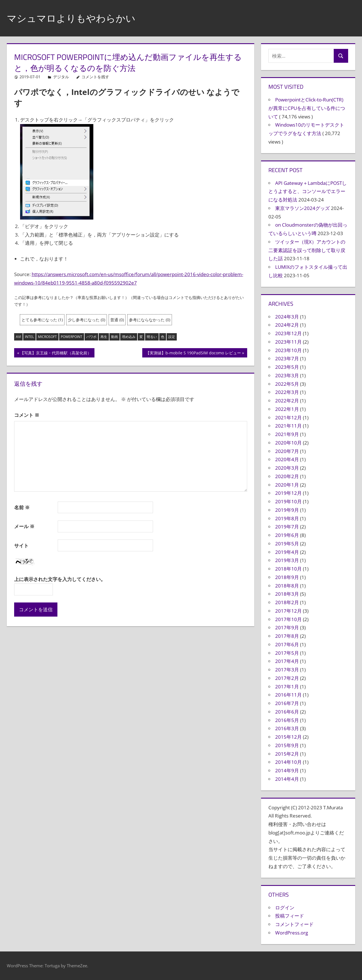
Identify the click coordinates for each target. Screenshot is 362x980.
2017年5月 (287, 653)
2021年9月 (287, 434)
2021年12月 (288, 418)
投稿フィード (290, 916)
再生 (104, 337)
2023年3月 (287, 375)
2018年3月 (287, 594)
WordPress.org (292, 933)
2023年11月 (288, 342)
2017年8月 (287, 636)
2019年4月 (287, 552)
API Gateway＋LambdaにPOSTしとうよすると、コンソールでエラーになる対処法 (308, 191)
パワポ (91, 337)
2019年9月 (287, 510)
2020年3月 (287, 468)
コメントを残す (95, 77)
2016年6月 (287, 712)
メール (24, 526)
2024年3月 (287, 317)
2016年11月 (288, 695)
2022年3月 (287, 392)
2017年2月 (287, 678)
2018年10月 (288, 569)
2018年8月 (287, 586)
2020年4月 (287, 459)
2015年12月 (288, 737)
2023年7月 (287, 358)
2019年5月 (287, 544)
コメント (27, 415)
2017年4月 (287, 661)
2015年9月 (287, 745)
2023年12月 (288, 333)
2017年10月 (288, 619)
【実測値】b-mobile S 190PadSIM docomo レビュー (193, 354)
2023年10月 (288, 350)
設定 (172, 337)
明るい (152, 337)
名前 (22, 507)
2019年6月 (287, 535)
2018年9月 (287, 577)
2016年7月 (287, 703)
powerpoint (72, 337)
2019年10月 (288, 501)
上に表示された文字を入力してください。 (60, 579)
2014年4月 (287, 779)
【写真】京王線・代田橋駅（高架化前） (56, 354)
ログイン (285, 908)
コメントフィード (294, 924)
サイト (21, 546)
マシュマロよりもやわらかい (75, 18)
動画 (115, 337)
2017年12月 (288, 611)
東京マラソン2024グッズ (302, 208)
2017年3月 (287, 670)
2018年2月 (287, 602)
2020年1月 (287, 485)
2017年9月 (287, 627)
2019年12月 (288, 493)
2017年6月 (287, 644)
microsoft (47, 337)
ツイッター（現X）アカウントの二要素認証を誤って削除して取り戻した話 (307, 250)
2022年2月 (287, 401)
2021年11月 (288, 426)
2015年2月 (287, 754)
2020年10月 (288, 443)
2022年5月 (287, 384)
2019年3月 (287, 560)
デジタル (61, 77)
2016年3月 (287, 728)
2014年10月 (288, 762)
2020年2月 (287, 476)
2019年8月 (287, 518)
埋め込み (129, 337)
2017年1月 (287, 687)
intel (29, 337)
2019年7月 (287, 527)
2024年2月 (287, 325)
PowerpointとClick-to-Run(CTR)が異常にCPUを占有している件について (307, 108)
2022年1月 (287, 409)
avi (18, 337)
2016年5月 (287, 720)
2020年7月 (287, 451)
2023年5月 (287, 367)
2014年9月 (287, 770)
